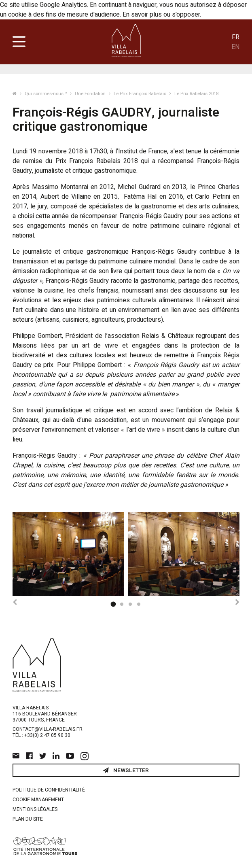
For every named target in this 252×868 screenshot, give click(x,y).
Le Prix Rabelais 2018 (196, 94)
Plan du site (28, 819)
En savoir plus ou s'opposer (161, 15)
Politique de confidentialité (49, 790)
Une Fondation (91, 94)
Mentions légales (35, 809)
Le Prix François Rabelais (141, 94)
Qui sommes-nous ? (46, 94)
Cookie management (38, 800)
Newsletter (126, 770)
